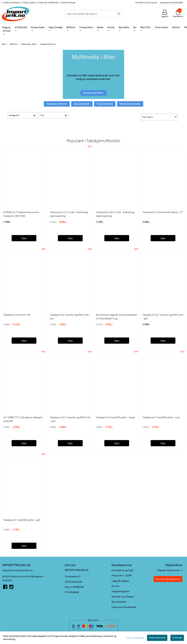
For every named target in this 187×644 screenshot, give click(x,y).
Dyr (135, 27)
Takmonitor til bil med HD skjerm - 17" (163, 212)
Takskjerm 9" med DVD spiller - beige (115, 417)
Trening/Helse (86, 27)
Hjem (4, 44)
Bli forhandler (119, 602)
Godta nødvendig (157, 638)
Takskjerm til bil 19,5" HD (17, 315)
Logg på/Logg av (120, 581)
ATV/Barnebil (21, 27)
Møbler (100, 27)
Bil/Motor (71, 27)
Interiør (111, 27)
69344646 (74, 592)
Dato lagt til (148, 117)
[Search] (94, 14)
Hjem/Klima (124, 27)
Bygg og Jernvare (7, 29)
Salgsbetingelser (121, 591)
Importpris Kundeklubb (172, 3)
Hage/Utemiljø (55, 27)
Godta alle (177, 638)
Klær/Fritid (145, 27)
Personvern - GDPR (122, 575)
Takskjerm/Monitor (47, 44)
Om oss (115, 586)
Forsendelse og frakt (122, 570)
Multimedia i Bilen (28, 44)
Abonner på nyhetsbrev (168, 579)
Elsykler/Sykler (38, 27)
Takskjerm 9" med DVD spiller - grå (22, 520)
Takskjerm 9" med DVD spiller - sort (161, 417)
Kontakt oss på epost (146, 3)
